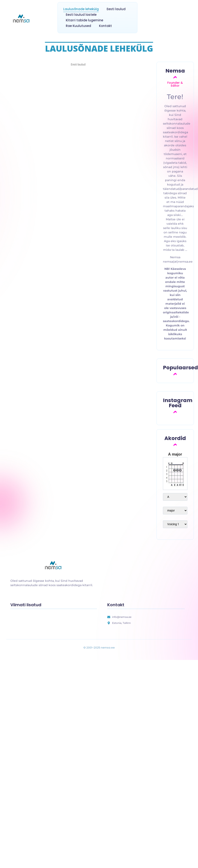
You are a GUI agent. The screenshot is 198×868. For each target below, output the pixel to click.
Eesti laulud (116, 9)
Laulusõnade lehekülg (81, 9)
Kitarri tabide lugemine (84, 20)
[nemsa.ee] (22, 19)
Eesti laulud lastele (81, 15)
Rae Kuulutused (78, 26)
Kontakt (105, 26)
